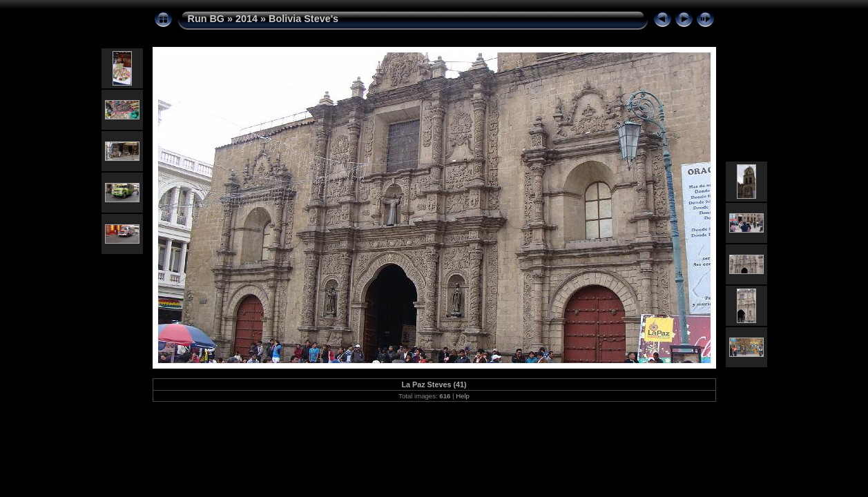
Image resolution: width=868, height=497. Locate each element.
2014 (247, 19)
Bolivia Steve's (303, 19)
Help (463, 396)
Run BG (206, 19)
